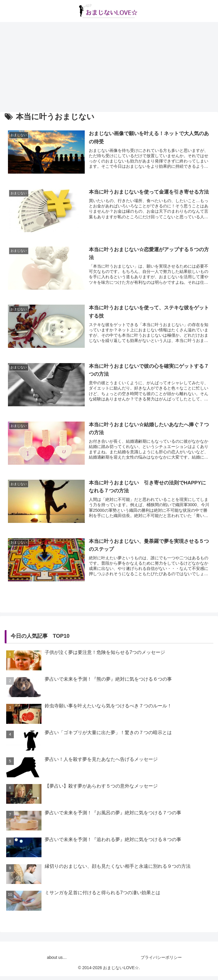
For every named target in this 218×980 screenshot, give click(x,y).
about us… (57, 961)
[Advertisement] (109, 66)
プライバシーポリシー (161, 961)
